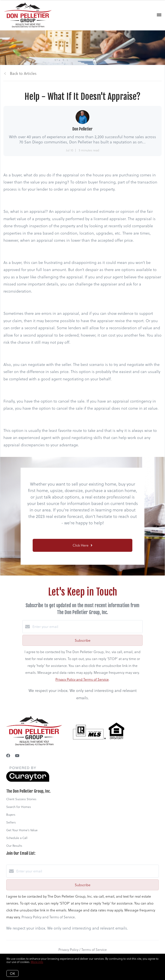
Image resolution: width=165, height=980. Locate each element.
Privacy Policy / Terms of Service (83, 949)
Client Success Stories (21, 799)
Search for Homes (19, 807)
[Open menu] (159, 15)
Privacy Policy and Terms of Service (82, 679)
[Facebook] (8, 755)
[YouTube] (17, 755)
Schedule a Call (17, 838)
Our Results (14, 846)
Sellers (11, 822)
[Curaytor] (28, 780)
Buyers (11, 815)
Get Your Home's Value (22, 830)
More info (37, 962)
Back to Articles (23, 73)
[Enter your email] (87, 627)
